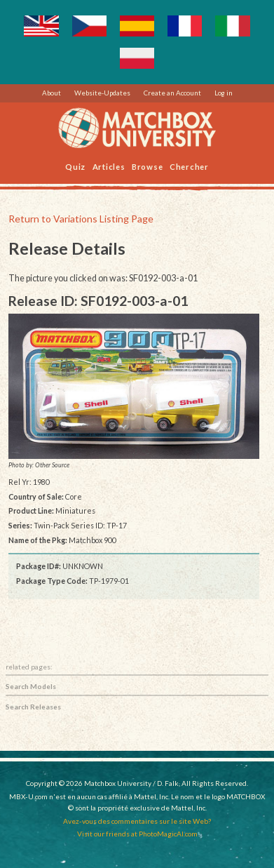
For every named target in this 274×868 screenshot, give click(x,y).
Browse (148, 166)
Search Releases (33, 707)
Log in (224, 93)
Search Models (31, 686)
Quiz (75, 166)
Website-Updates (102, 93)
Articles (109, 166)
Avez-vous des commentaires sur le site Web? (137, 821)
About (52, 93)
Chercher (189, 166)
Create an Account (172, 93)
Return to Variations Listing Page (81, 219)
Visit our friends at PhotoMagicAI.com (137, 834)
